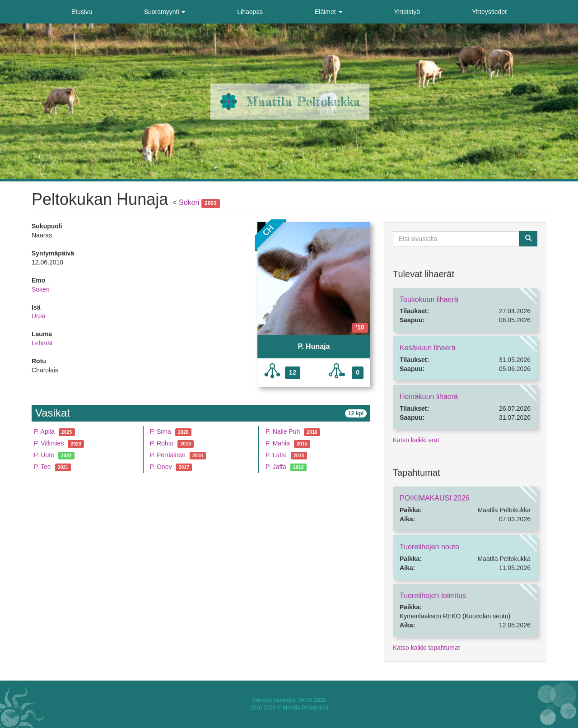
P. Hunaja (314, 346)
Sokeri (189, 202)
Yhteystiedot (489, 12)
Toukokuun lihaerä (429, 299)
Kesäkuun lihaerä (428, 348)
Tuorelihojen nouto (429, 547)
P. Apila (44, 431)
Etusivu (82, 12)
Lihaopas (250, 12)
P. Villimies (49, 443)
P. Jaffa (276, 467)
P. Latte (276, 455)
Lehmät (42, 343)
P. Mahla (277, 443)
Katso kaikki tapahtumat (427, 648)
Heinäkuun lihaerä (429, 396)
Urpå (38, 316)
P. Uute (44, 455)
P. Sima (161, 431)
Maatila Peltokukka (303, 102)
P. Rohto (162, 443)
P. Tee (42, 467)
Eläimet (329, 12)
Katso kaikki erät (416, 440)
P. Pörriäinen (168, 455)
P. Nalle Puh (283, 431)
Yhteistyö (407, 12)
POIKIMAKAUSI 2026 (435, 498)
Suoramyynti (165, 12)
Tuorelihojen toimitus (433, 596)
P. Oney (161, 467)
